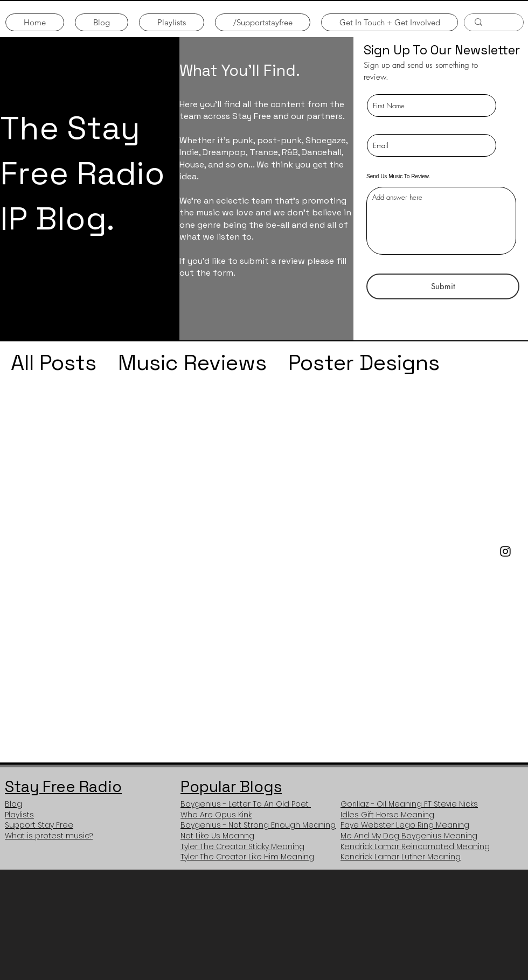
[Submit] (443, 286)
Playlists (19, 815)
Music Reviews (192, 363)
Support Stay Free (39, 825)
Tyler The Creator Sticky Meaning (242, 846)
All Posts (54, 363)
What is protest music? (49, 836)
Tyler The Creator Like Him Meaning (247, 857)
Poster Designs (364, 363)
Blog (13, 804)
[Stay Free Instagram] (505, 551)
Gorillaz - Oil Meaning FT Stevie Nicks (409, 804)
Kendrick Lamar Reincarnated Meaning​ (415, 846)
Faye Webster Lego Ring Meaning (405, 825)
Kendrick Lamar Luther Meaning (401, 857)
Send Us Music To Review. (398, 177)
